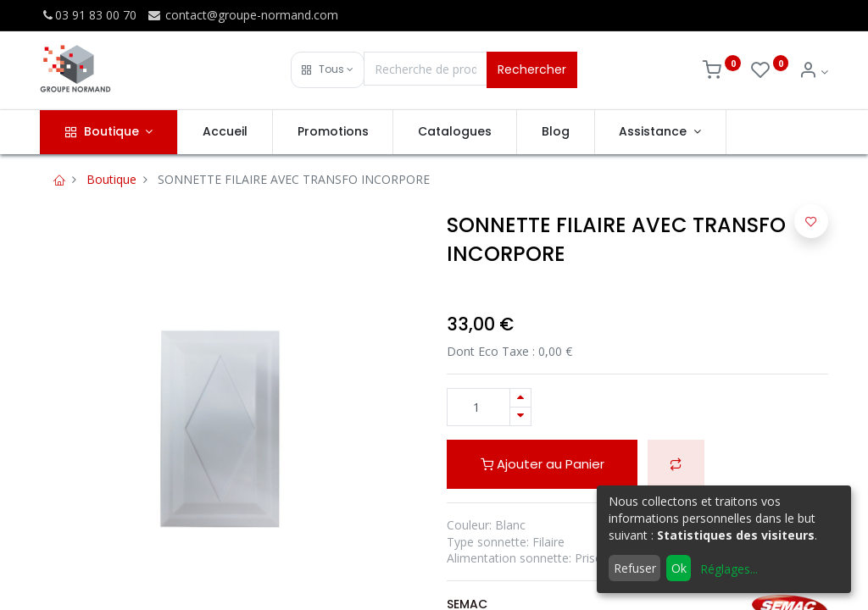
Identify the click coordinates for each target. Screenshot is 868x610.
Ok (679, 568)
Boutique (111, 179)
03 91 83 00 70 (88, 15)
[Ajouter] (520, 398)
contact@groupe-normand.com (242, 15)
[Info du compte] (813, 72)
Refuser (635, 568)
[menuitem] (225, 132)
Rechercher (532, 69)
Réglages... (729, 569)
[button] (328, 70)
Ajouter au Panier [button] (542, 464)
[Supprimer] (520, 416)
